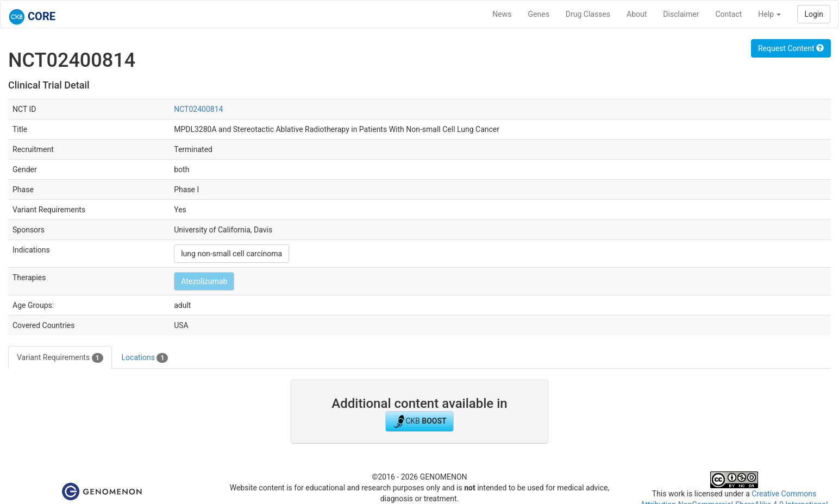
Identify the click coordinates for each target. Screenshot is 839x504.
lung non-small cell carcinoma (231, 254)
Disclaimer (681, 14)
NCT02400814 (198, 109)
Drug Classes (588, 14)
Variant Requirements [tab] (60, 358)
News (502, 14)
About (637, 14)
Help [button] (769, 14)
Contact (728, 14)
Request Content (791, 48)
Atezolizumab (204, 281)
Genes (539, 14)
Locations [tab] (145, 358)
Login (814, 14)
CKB (420, 421)
